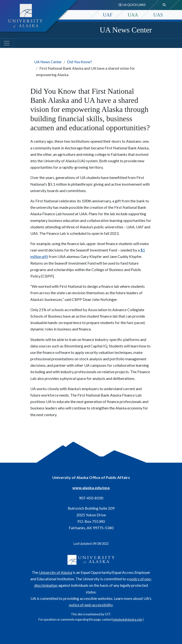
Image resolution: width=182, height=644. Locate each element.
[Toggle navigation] (7, 43)
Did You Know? (80, 62)
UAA (133, 15)
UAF (108, 15)
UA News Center (126, 30)
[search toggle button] (164, 5)
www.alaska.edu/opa (91, 488)
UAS (158, 15)
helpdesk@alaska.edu (127, 619)
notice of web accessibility (91, 605)
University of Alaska (56, 572)
